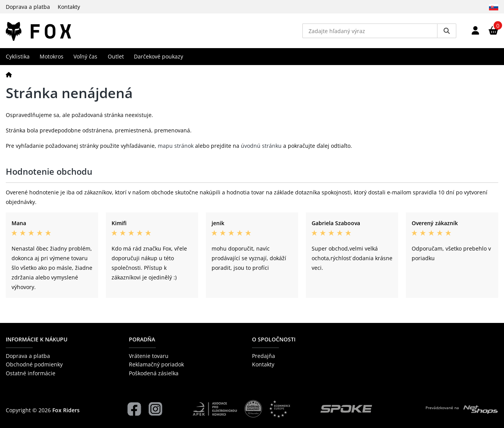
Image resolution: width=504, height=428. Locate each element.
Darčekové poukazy (159, 56)
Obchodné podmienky (34, 364)
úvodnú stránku (261, 146)
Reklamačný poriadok (156, 364)
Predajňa (264, 356)
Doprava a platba (28, 7)
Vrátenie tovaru (149, 356)
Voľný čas (85, 56)
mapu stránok (176, 146)
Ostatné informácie (31, 373)
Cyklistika (18, 56)
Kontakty (69, 7)
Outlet (116, 56)
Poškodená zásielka (154, 373)
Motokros (52, 56)
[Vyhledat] (447, 31)
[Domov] (9, 74)
